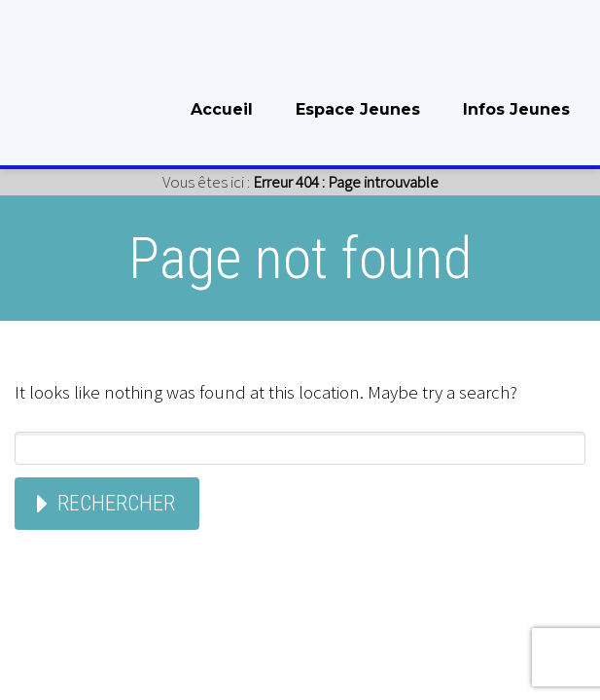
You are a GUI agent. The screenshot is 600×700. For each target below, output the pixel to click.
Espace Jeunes (358, 109)
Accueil (222, 109)
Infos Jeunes (516, 109)
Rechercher (116, 503)
